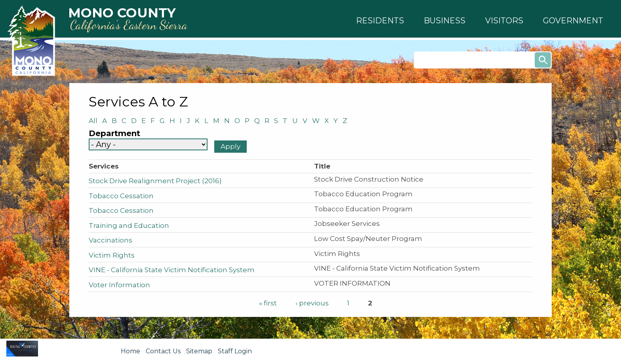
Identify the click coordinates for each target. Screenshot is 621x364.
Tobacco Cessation (121, 196)
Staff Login (235, 351)
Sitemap (199, 351)
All (95, 121)
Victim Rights (112, 255)
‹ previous (312, 303)
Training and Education (129, 226)
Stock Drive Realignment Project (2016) (155, 181)
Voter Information (119, 285)
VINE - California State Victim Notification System (172, 270)
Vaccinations (110, 240)
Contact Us (163, 351)
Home (130, 351)
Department (114, 134)
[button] (380, 21)
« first (268, 303)
